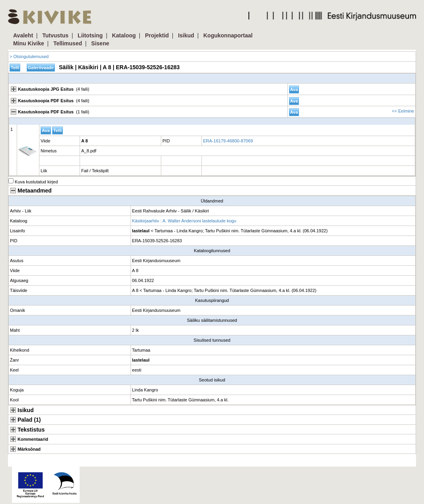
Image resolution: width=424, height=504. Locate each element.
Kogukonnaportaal (228, 35)
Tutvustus (55, 35)
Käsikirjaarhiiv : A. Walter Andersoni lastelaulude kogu (184, 221)
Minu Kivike (29, 43)
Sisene (100, 43)
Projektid (157, 35)
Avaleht (23, 35)
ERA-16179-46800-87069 (228, 141)
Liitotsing (90, 35)
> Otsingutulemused (29, 56)
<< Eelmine (403, 111)
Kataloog (124, 35)
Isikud (186, 35)
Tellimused (68, 43)
